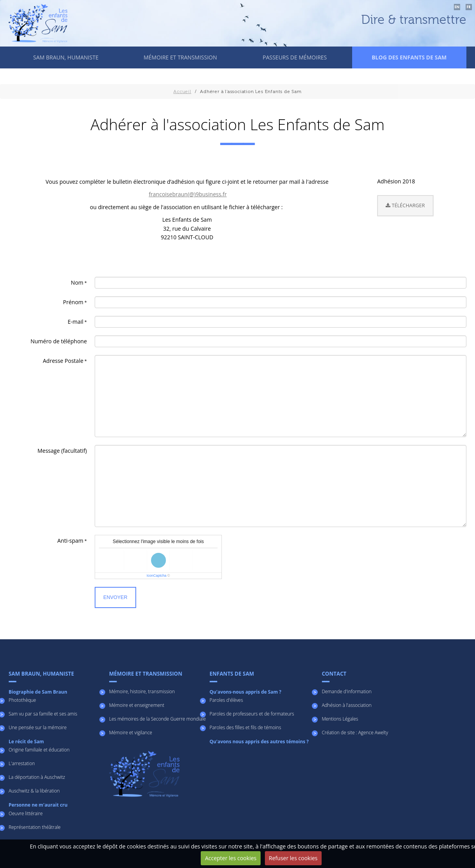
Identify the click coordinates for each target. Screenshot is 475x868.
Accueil (182, 91)
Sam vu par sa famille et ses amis (43, 714)
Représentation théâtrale (35, 827)
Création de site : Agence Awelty (355, 732)
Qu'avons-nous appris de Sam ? (246, 692)
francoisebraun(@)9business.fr (188, 194)
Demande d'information (346, 691)
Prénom (73, 302)
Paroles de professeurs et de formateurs (252, 714)
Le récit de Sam (26, 741)
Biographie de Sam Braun (38, 692)
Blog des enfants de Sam (409, 57)
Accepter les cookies (231, 858)
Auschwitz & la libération (34, 791)
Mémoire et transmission (180, 57)
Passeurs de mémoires (295, 57)
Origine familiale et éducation (39, 750)
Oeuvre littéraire (26, 813)
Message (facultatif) (62, 451)
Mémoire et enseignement (137, 705)
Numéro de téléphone (59, 341)
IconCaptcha (157, 576)
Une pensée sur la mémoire (38, 727)
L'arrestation (22, 763)
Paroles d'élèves (226, 700)
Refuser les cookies (293, 858)
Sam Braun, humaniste (66, 57)
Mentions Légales (340, 719)
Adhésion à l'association (346, 705)
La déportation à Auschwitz (37, 777)
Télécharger (405, 205)
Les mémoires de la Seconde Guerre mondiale (157, 719)
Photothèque (22, 700)
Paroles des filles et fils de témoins (246, 727)
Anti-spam (70, 541)
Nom (77, 282)
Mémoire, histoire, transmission (142, 691)
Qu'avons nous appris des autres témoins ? (259, 741)
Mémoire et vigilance (131, 732)
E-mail (76, 322)
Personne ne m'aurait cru (38, 805)
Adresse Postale (63, 361)
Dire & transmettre (414, 20)
